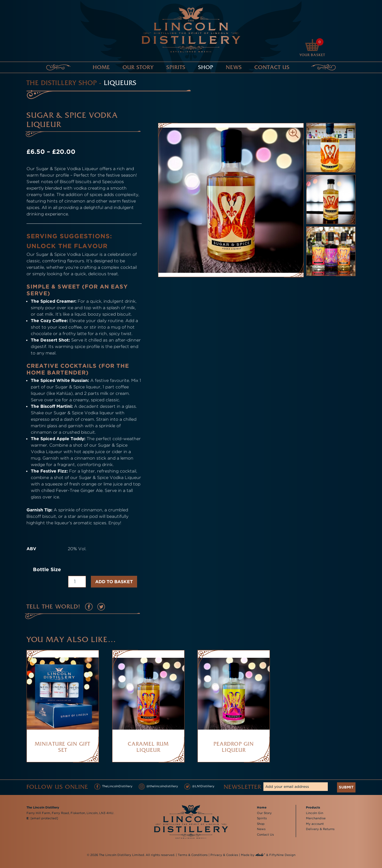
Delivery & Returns (320, 829)
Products (313, 807)
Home (101, 67)
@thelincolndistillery (158, 787)
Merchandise (316, 818)
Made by (253, 855)
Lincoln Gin (315, 813)
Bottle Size (47, 569)
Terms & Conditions (193, 855)
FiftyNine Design (282, 855)
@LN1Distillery (199, 787)
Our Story (138, 67)
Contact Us (272, 67)
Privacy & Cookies (224, 855)
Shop (206, 67)
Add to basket (114, 581)
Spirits (176, 67)
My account (315, 824)
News (234, 67)
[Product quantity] (77, 582)
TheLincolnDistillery (113, 787)
